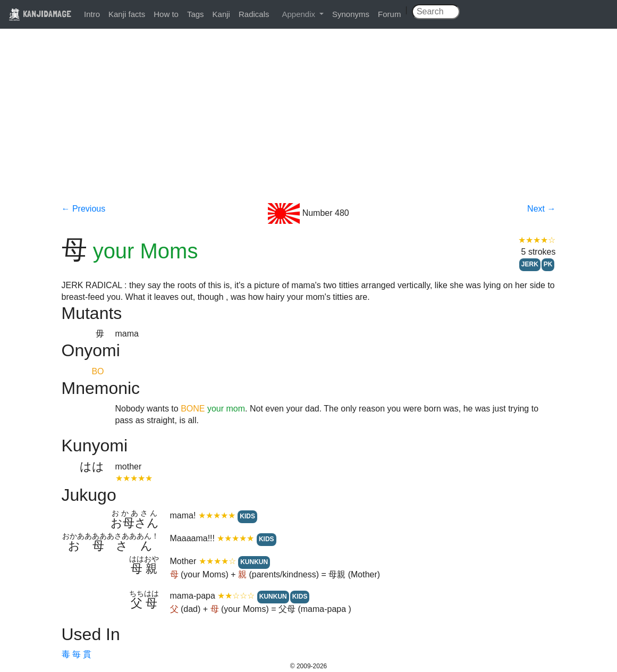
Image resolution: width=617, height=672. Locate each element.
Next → (541, 209)
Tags (196, 14)
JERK (530, 264)
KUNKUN (254, 562)
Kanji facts (127, 14)
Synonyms (351, 14)
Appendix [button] (299, 14)
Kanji (221, 14)
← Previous (84, 209)
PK (548, 264)
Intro (92, 14)
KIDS (247, 516)
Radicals (254, 14)
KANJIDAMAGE (40, 14)
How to (166, 14)
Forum (389, 14)
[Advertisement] (309, 123)
